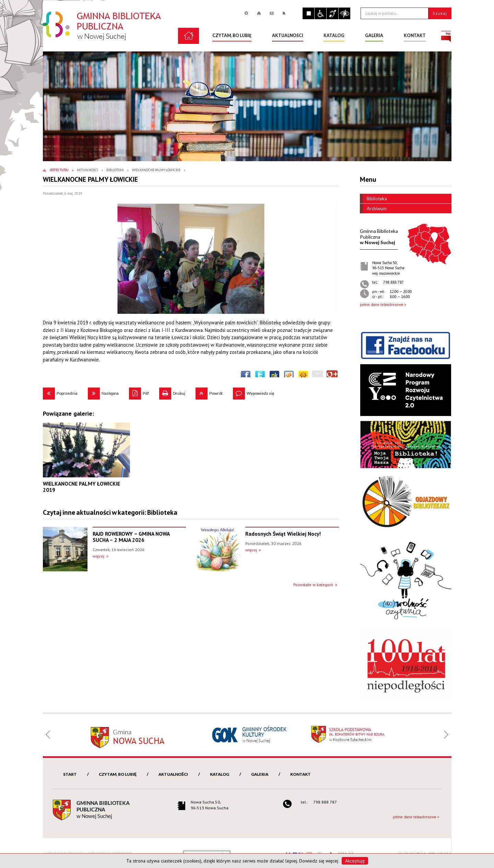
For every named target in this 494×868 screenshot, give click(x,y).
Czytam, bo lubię (118, 774)
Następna (103, 392)
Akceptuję (355, 861)
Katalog (220, 774)
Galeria (260, 774)
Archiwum (373, 209)
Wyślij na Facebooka (246, 376)
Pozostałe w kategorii (313, 585)
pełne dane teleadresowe (382, 305)
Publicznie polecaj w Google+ (332, 376)
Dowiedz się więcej (319, 861)
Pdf (139, 392)
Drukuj (172, 392)
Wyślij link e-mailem (318, 376)
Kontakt (301, 774)
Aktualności (173, 774)
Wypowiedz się (254, 392)
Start (70, 774)
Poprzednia (60, 392)
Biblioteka (373, 199)
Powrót (209, 392)
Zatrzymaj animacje (308, 13)
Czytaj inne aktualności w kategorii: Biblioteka (110, 512)
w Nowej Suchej (379, 237)
